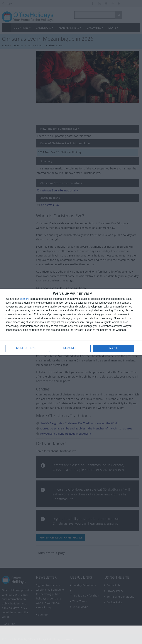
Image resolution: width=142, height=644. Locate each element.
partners (24, 299)
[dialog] (71, 322)
